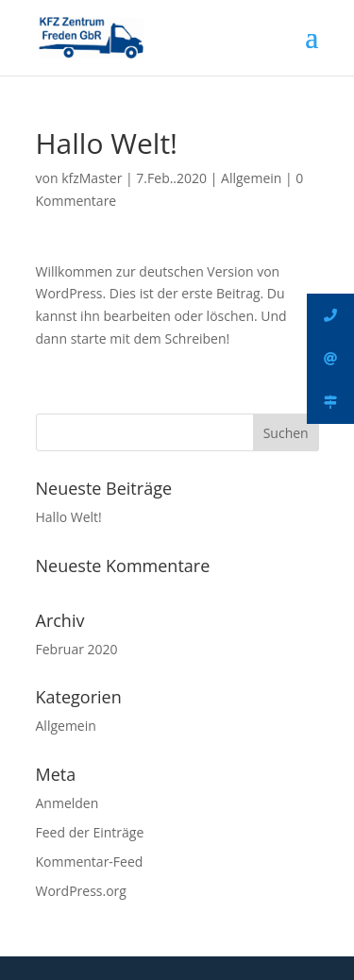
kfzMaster (92, 178)
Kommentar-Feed (90, 862)
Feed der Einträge (90, 832)
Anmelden (67, 803)
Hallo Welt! (69, 517)
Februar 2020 (77, 649)
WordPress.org (81, 891)
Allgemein (251, 178)
